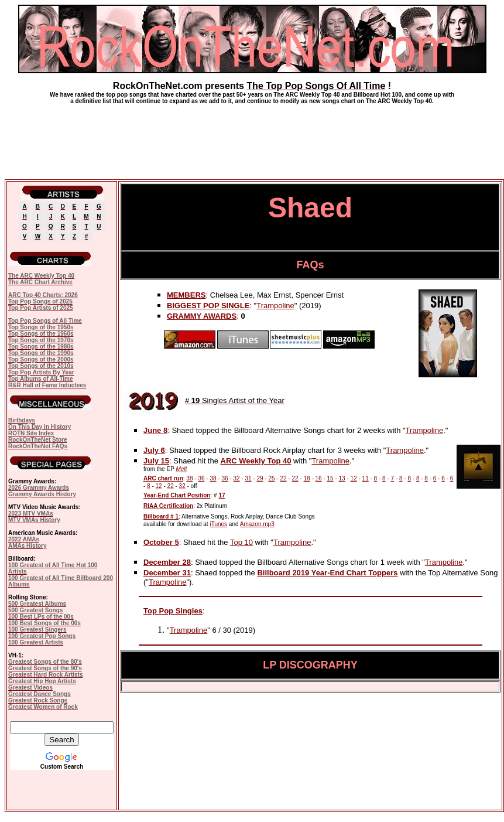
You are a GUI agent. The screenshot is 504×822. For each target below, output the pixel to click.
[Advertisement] (252, 137)
